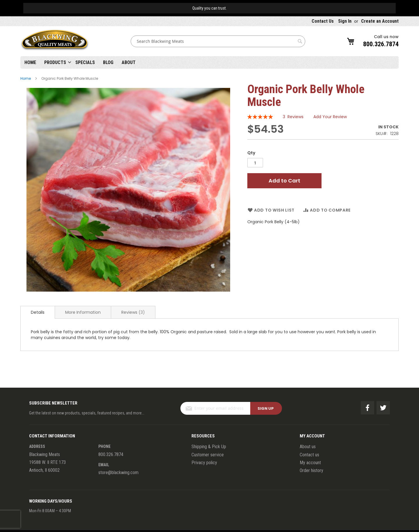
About (129, 62)
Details (38, 312)
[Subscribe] (266, 408)
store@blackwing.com (118, 472)
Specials (85, 62)
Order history (311, 470)
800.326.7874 (381, 44)
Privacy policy (204, 463)
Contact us (309, 455)
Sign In (345, 21)
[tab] (38, 312)
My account (310, 463)
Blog (108, 62)
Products (55, 62)
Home (30, 62)
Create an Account (380, 21)
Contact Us (323, 21)
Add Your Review (330, 117)
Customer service (208, 455)
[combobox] (218, 41)
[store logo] (55, 41)
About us (308, 447)
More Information (83, 312)
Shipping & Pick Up (209, 447)
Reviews (133, 312)
